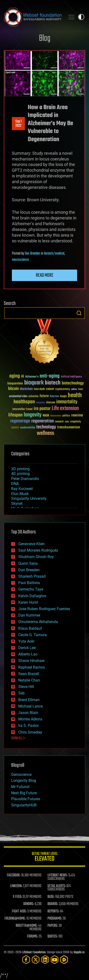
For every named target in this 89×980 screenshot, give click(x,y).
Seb (21, 693)
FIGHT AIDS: (19, 911)
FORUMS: (33, 937)
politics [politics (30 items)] (66, 416)
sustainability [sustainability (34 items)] (28, 428)
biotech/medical (54, 254)
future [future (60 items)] (44, 396)
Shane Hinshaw (31, 661)
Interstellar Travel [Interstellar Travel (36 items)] (22, 409)
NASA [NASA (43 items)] (46, 416)
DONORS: (29, 904)
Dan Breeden (32, 254)
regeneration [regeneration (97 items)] (43, 421)
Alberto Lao (28, 654)
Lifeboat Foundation (34, 952)
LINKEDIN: (16, 886)
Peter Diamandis (25, 479)
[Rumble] (64, 960)
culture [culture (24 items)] (74, 389)
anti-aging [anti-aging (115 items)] (50, 376)
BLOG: (51, 897)
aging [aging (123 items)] (15, 376)
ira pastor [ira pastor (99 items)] (42, 409)
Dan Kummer (29, 615)
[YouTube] (55, 960)
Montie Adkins (30, 719)
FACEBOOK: (14, 875)
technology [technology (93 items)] (46, 427)
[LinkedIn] (45, 960)
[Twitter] (36, 960)
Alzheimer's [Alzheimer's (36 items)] (32, 377)
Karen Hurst (28, 602)
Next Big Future (24, 793)
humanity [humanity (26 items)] (40, 403)
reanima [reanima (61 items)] (77, 415)
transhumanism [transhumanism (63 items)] (69, 427)
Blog (45, 39)
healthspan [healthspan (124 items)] (24, 402)
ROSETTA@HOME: (27, 926)
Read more (45, 275)
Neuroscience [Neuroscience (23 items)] (56, 416)
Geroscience (21, 775)
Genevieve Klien (31, 544)
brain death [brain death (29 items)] (39, 389)
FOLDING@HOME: (15, 919)
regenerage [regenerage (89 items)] (20, 421)
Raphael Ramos (32, 667)
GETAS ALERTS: (57, 886)
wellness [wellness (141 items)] (45, 433)
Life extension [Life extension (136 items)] (65, 409)
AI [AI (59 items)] (23, 377)
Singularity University (29, 498)
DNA (15, 484)
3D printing (20, 469)
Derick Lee (27, 648)
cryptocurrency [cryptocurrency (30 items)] (63, 389)
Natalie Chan (29, 680)
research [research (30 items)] (59, 422)
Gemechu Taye (31, 589)
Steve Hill (26, 687)
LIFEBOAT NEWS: (58, 875)
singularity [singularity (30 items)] (76, 422)
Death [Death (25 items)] (80, 389)
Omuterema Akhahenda (38, 622)
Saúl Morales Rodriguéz (38, 550)
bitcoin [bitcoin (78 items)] (13, 389)
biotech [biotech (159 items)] (53, 383)
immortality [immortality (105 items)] (67, 402)
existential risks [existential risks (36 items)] (18, 397)
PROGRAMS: (55, 919)
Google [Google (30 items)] (63, 397)
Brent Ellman (29, 700)
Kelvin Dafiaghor (32, 596)
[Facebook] (26, 960)
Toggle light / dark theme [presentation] (81, 17)
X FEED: (17, 897)
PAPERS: (53, 926)
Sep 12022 (19, 124)
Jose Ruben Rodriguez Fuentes (44, 609)
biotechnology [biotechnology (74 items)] (73, 383)
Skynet (17, 503)
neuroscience (20, 260)
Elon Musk (20, 494)
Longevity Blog (24, 780)
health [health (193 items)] (75, 396)
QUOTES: (53, 937)
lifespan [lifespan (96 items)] (15, 415)
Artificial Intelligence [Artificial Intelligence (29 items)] (71, 377)
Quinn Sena (28, 563)
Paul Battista (29, 583)
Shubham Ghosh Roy (36, 557)
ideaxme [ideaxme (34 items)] (51, 403)
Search (79, 313)
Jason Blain (28, 713)
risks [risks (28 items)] (67, 422)
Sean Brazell (29, 674)
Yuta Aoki (26, 641)
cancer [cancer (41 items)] (50, 389)
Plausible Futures (26, 799)
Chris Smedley (30, 732)
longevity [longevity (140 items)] (33, 415)
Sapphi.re (79, 952)
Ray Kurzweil (22, 489)
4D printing (20, 474)
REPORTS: (53, 911)
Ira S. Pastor (28, 726)
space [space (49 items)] (15, 427)
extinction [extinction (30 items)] (33, 397)
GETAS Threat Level (44, 857)
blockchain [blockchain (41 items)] (26, 389)
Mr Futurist (20, 787)
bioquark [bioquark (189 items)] (34, 383)
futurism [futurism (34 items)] (54, 397)
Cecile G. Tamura (33, 635)
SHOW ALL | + (18, 738)
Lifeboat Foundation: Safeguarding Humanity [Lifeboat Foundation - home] (33, 17)
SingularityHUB (24, 805)
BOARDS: (53, 904)
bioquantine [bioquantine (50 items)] (15, 383)
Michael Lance (30, 706)
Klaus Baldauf (30, 628)
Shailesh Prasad (32, 576)
